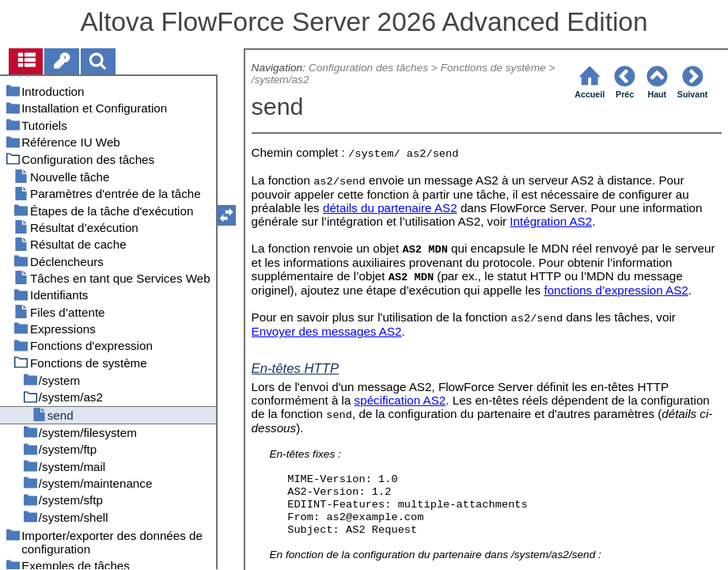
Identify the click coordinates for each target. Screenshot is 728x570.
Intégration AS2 (551, 221)
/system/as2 (281, 80)
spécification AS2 (400, 400)
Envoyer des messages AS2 (327, 331)
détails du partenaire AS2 (390, 208)
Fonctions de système (493, 68)
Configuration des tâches (368, 68)
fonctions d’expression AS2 (616, 290)
